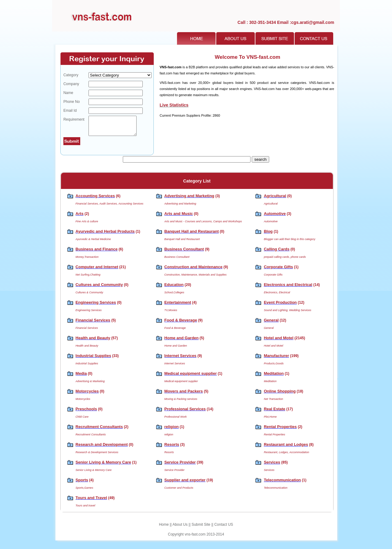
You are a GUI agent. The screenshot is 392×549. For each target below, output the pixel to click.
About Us (180, 528)
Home (164, 528)
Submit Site (201, 528)
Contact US (224, 528)
